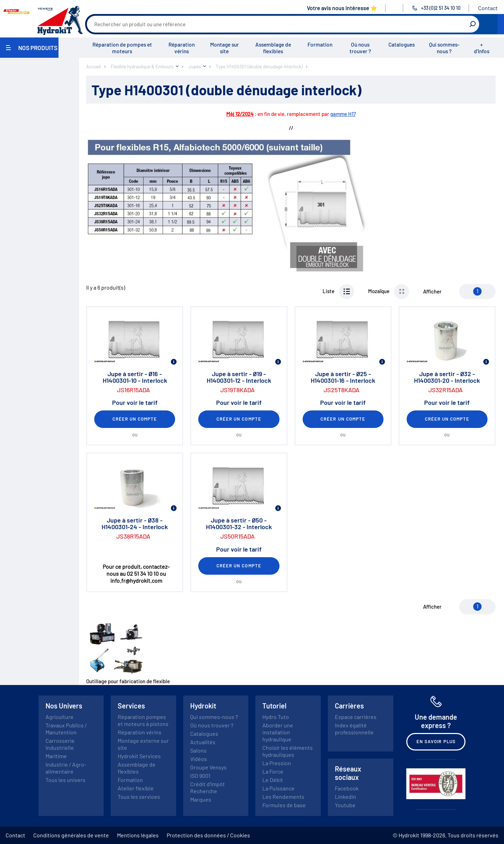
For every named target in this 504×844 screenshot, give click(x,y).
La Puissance (278, 788)
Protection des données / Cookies (208, 835)
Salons (198, 750)
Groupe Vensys (208, 767)
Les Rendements (283, 797)
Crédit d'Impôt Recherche (208, 787)
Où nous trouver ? (360, 48)
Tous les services (139, 797)
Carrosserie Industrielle (60, 744)
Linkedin (346, 797)
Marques (201, 799)
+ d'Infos (482, 48)
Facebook (347, 788)
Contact (488, 8)
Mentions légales (138, 835)
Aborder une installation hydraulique (278, 732)
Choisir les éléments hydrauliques (288, 751)
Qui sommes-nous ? (444, 48)
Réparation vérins (182, 48)
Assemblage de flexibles (273, 48)
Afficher (432, 291)
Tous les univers (65, 780)
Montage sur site (225, 48)
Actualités (203, 742)
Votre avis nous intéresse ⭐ (342, 8)
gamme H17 (343, 114)
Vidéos (199, 759)
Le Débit (273, 780)
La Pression (277, 763)
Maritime (56, 756)
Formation (320, 44)
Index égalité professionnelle (354, 729)
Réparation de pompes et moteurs (122, 48)
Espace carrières (356, 717)
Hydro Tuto (276, 717)
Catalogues (402, 44)
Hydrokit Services (139, 756)
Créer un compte (135, 419)
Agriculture (60, 717)
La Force (273, 771)
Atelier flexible (136, 788)
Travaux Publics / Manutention (66, 729)
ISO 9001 (200, 776)
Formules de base (284, 805)
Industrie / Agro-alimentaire (66, 768)
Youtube (345, 805)
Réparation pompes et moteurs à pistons (143, 720)
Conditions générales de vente (71, 835)
